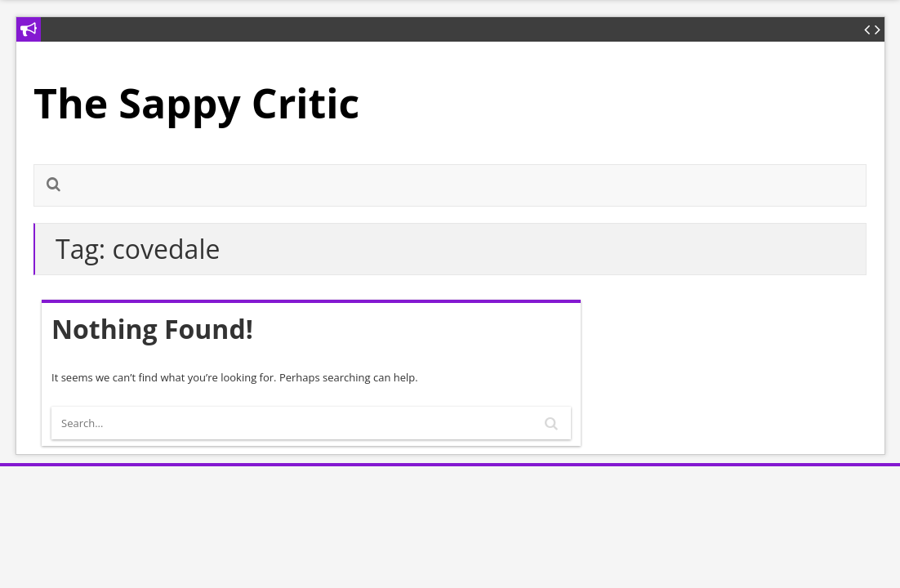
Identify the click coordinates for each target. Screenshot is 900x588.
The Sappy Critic (196, 103)
